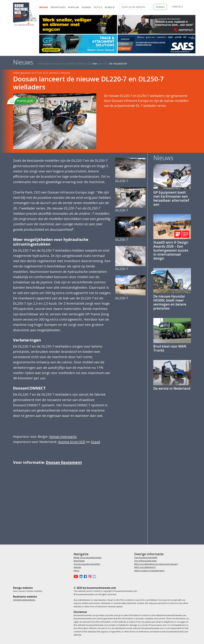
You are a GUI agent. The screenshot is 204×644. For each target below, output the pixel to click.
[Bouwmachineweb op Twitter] (95, 576)
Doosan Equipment (64, 462)
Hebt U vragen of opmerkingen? (149, 571)
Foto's (98, 7)
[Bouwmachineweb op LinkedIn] (82, 576)
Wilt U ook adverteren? (145, 567)
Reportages (58, 7)
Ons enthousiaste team (145, 561)
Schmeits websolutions (24, 600)
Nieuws (44, 7)
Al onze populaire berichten (87, 564)
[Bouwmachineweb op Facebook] (86, 576)
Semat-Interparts (63, 436)
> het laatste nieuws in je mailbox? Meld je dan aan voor (82, 64)
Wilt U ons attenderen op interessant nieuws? (156, 564)
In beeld (110, 7)
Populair (74, 7)
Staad (96, 442)
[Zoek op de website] (136, 7)
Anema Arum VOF (72, 442)
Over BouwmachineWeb (146, 557)
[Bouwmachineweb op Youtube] (76, 576)
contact (178, 7)
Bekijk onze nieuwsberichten (88, 557)
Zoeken (160, 7)
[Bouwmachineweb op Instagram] (91, 576)
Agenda (86, 7)
